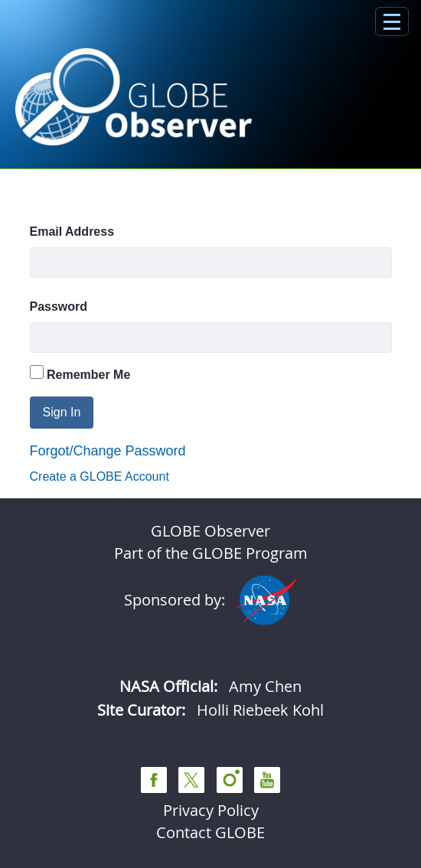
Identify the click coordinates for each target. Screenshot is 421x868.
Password (59, 307)
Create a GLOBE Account (100, 476)
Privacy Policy (211, 810)
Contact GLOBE (210, 832)
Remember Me (80, 373)
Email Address (72, 232)
